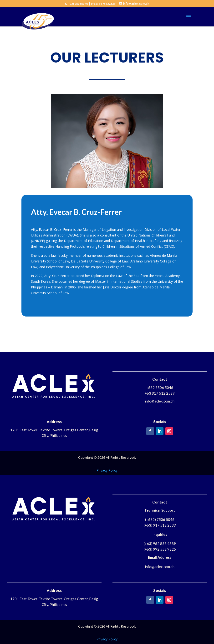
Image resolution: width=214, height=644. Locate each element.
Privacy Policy (107, 470)
